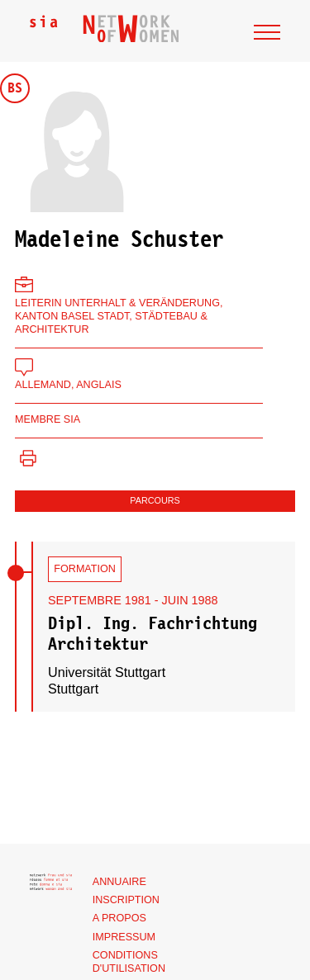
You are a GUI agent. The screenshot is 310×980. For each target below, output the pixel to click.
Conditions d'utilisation (129, 962)
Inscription (126, 900)
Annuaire (119, 882)
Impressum (124, 937)
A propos (119, 918)
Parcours (155, 500)
